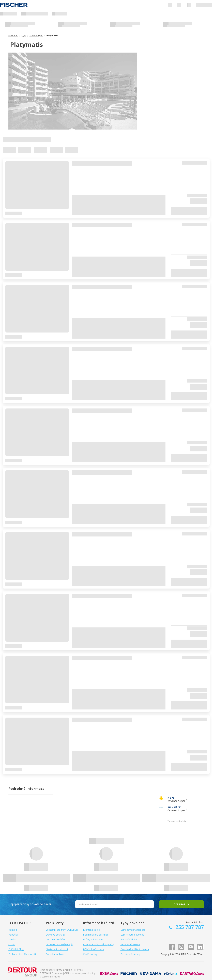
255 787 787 (189, 927)
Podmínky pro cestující (95, 935)
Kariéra (12, 939)
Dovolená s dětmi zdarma (135, 949)
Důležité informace (94, 949)
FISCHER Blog (16, 949)
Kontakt (13, 930)
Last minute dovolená (132, 935)
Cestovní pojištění (56, 939)
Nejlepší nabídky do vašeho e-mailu (31, 904)
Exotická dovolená (130, 944)
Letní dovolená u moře (133, 930)
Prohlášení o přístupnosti (22, 954)
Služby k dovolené (93, 939)
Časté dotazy (90, 954)
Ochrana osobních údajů (59, 944)
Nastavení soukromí (57, 949)
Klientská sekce (91, 930)
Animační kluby (129, 939)
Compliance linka (55, 954)
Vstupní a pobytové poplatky (98, 944)
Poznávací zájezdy (131, 954)
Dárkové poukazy (55, 935)
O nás (12, 944)
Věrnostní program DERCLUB (62, 930)
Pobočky (13, 935)
